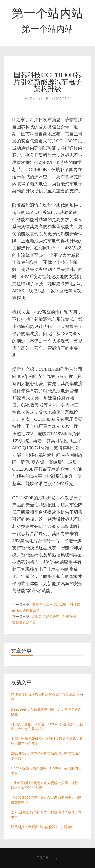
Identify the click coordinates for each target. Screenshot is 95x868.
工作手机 (43, 858)
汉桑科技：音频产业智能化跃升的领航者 (42, 827)
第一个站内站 (48, 13)
